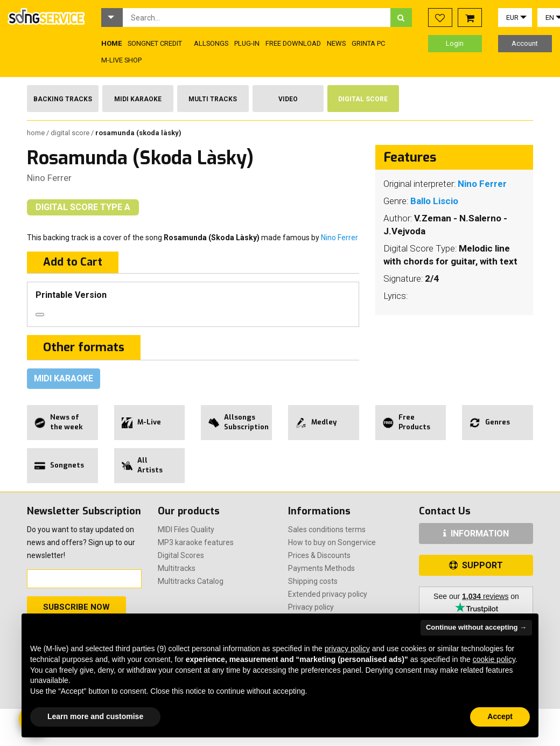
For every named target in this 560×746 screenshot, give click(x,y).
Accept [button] (500, 716)
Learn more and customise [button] (95, 716)
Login (455, 43)
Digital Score (363, 99)
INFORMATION (476, 534)
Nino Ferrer (49, 178)
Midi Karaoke (138, 99)
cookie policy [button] (494, 659)
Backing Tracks (63, 99)
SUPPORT (476, 565)
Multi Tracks (213, 99)
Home (37, 133)
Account (525, 43)
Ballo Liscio (434, 201)
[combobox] (257, 18)
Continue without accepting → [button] (476, 627)
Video (288, 99)
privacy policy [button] (347, 649)
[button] (112, 18)
